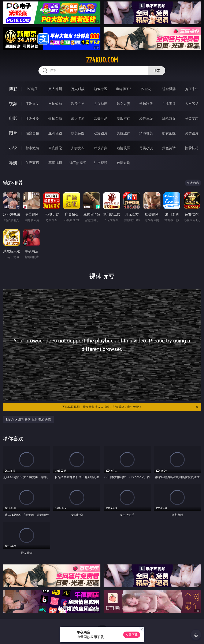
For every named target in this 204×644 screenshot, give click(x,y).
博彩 (13, 89)
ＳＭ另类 (192, 104)
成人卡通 (78, 118)
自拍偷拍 (55, 104)
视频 (13, 103)
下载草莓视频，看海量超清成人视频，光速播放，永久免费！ (130, 407)
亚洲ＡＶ (32, 104)
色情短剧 (123, 163)
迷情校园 (123, 148)
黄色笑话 (169, 148)
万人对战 (78, 89)
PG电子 (32, 89)
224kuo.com (102, 60)
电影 (13, 118)
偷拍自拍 (55, 118)
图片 (13, 133)
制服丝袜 (123, 118)
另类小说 (146, 148)
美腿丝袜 (123, 133)
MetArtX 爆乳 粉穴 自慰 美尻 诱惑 (28, 419)
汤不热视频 (78, 163)
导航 (13, 163)
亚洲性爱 (32, 118)
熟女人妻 (123, 104)
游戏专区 (101, 89)
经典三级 (146, 118)
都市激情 (32, 148)
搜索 (157, 71)
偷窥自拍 (32, 133)
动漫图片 (101, 133)
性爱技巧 (192, 148)
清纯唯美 (146, 133)
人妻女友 (78, 148)
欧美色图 (78, 133)
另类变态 (192, 118)
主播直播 (169, 104)
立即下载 (132, 635)
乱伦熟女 (169, 118)
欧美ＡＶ (78, 104)
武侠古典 (101, 148)
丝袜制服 (146, 104)
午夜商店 (32, 163)
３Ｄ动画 (101, 104)
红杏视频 (101, 163)
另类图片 (192, 133)
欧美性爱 (101, 118)
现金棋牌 (169, 89)
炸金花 (146, 89)
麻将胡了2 (123, 89)
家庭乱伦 (55, 148)
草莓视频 (55, 163)
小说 (13, 148)
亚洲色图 (55, 133)
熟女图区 (169, 133)
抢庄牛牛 (192, 89)
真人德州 (55, 89)
